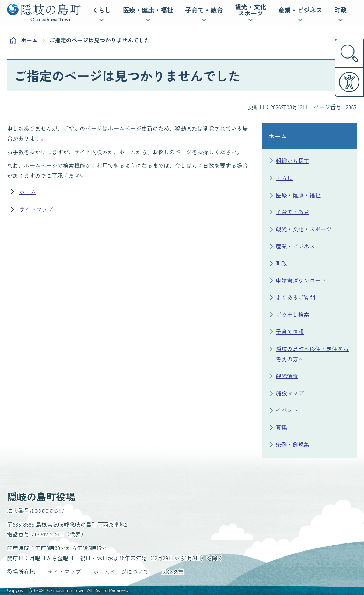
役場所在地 (21, 572)
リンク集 (173, 572)
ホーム (29, 40)
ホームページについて (121, 572)
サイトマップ (36, 209)
